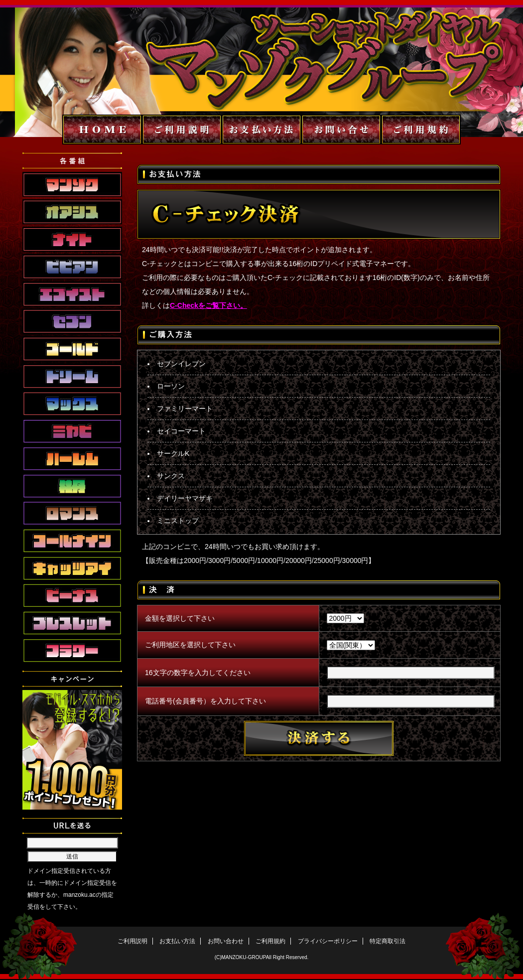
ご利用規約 (270, 941)
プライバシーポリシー (328, 941)
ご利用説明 (132, 941)
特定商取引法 (388, 941)
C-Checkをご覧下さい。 (208, 305)
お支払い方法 (177, 941)
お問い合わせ (226, 941)
